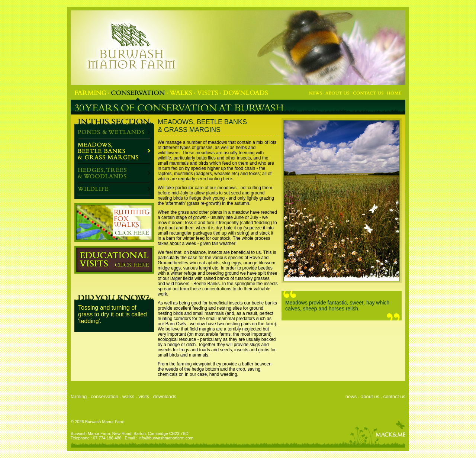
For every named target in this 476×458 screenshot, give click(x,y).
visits (144, 396)
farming (79, 396)
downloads (165, 396)
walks (128, 396)
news (351, 396)
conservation (104, 396)
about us (370, 396)
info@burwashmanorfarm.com (166, 438)
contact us (394, 396)
